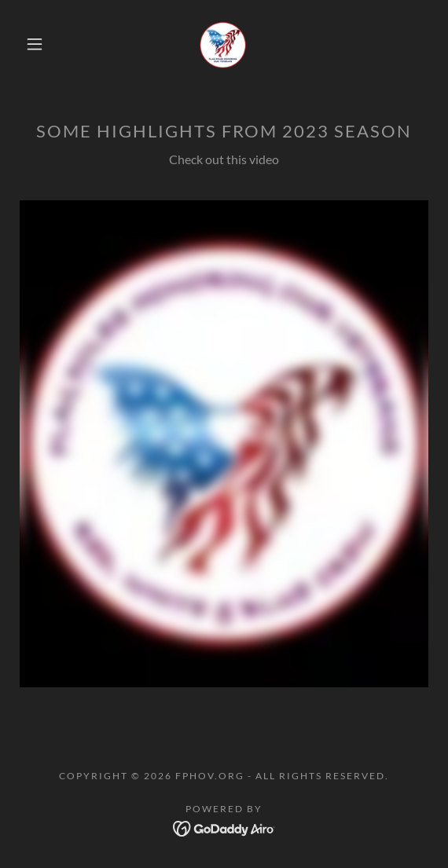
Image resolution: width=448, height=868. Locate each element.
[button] (39, 44)
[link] (224, 44)
